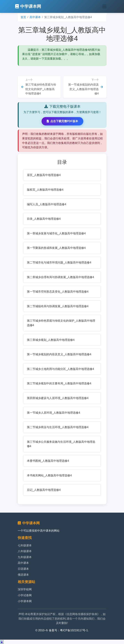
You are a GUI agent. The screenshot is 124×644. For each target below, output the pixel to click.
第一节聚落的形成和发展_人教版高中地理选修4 (56, 248)
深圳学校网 (25, 589)
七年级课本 (25, 545)
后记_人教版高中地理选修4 (44, 490)
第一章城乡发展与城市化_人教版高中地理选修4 (56, 233)
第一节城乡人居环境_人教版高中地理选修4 (54, 413)
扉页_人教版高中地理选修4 (44, 175)
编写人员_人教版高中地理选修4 (47, 204)
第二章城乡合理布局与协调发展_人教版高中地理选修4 (61, 277)
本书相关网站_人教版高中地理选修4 (49, 475)
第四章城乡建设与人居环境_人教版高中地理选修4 (58, 398)
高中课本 (35, 17)
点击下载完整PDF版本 (62, 121)
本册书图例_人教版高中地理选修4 (48, 461)
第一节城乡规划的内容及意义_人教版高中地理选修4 (59, 354)
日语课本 (23, 569)
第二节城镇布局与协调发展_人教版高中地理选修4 (58, 306)
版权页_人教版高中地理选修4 (45, 190)
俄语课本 (23, 575)
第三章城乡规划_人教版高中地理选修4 (51, 340)
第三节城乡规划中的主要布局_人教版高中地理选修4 (59, 383)
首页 (23, 17)
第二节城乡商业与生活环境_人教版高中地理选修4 (58, 427)
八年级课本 (25, 551)
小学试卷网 (25, 595)
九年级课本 (25, 557)
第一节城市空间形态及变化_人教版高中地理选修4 (58, 292)
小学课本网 (25, 601)
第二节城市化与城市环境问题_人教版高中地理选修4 (59, 262)
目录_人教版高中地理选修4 (44, 219)
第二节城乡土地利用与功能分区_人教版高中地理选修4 (61, 369)
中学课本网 (28, 6)
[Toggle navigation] (104, 6)
